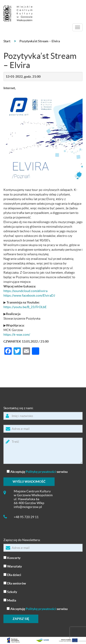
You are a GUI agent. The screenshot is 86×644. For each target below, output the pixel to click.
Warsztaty (13, 566)
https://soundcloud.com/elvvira (25, 291)
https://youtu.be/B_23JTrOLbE (25, 307)
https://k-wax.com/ (17, 335)
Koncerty (12, 557)
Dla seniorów (15, 583)
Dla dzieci (12, 574)
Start (7, 41)
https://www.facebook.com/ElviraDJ (29, 295)
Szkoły (10, 592)
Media (10, 600)
